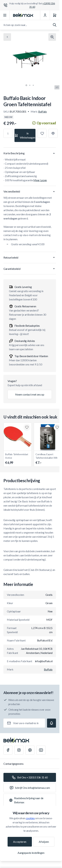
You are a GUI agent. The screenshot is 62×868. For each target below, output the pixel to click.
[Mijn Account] (45, 15)
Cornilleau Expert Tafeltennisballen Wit (48, 459)
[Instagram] (19, 750)
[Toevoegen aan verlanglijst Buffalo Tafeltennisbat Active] (27, 427)
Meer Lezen (40, 180)
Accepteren (20, 842)
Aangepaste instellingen (31, 853)
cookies (30, 818)
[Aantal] (8, 133)
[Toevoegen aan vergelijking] (53, 133)
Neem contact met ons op (30, 394)
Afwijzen (44, 842)
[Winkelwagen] (55, 15)
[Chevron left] (7, 37)
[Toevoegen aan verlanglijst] (42, 133)
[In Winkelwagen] (25, 135)
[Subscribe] (51, 723)
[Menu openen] (5, 15)
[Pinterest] (30, 750)
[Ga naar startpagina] (23, 15)
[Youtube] (41, 750)
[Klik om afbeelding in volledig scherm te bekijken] (52, 37)
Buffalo (43, 111)
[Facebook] (8, 750)
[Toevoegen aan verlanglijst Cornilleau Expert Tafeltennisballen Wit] (57, 427)
